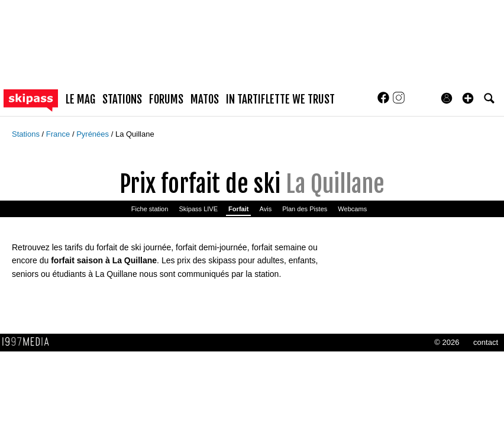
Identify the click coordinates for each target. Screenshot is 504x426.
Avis (265, 209)
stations (122, 99)
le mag (80, 99)
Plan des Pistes (305, 209)
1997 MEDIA (29, 342)
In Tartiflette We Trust (280, 99)
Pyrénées (94, 134)
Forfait (238, 209)
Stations (27, 134)
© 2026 (447, 342)
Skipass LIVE (198, 209)
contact (486, 342)
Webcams (352, 209)
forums (166, 99)
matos (205, 99)
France (59, 134)
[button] (468, 98)
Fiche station (150, 209)
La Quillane (135, 134)
